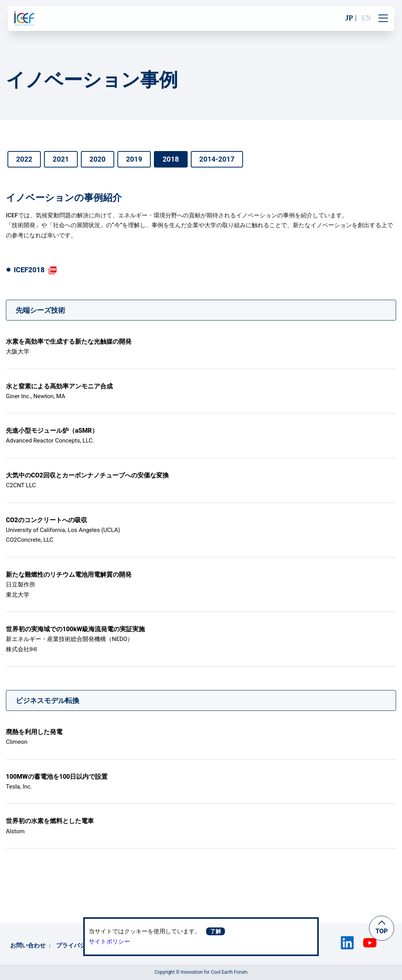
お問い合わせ (28, 945)
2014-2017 (217, 159)
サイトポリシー (109, 942)
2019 (134, 159)
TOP (381, 931)
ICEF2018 (29, 270)
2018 (171, 159)
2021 (61, 159)
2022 (24, 159)
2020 (98, 159)
